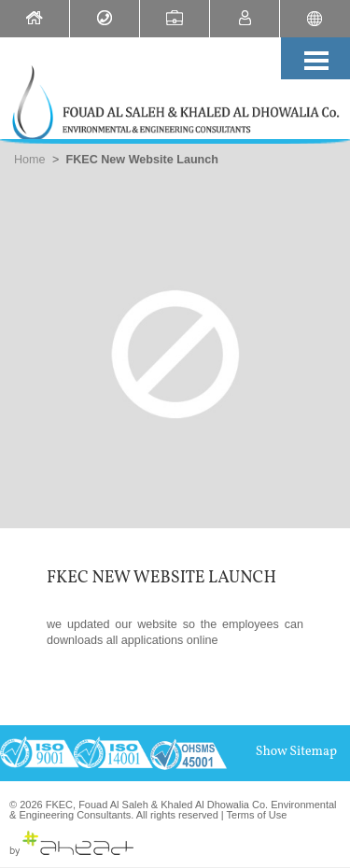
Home (30, 160)
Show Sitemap (296, 752)
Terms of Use (257, 815)
